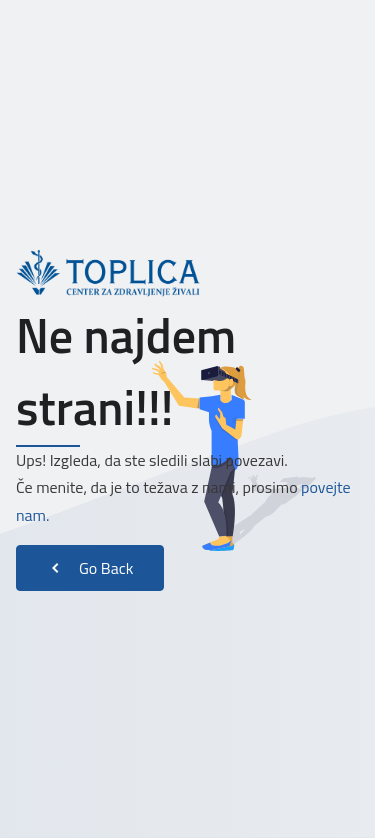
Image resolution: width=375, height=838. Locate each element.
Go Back (90, 568)
